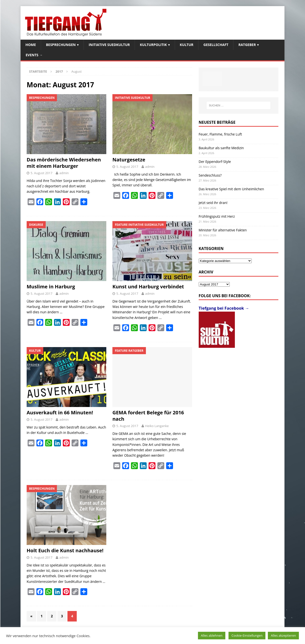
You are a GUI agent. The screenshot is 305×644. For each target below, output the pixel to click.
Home (31, 45)
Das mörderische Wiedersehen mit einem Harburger (64, 163)
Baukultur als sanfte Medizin (221, 148)
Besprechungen (61, 45)
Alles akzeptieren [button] (283, 635)
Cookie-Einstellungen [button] (247, 635)
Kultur (187, 45)
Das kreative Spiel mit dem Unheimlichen (231, 189)
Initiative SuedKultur (109, 45)
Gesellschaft (216, 45)
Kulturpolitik (153, 45)
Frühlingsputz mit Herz (217, 216)
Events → (34, 55)
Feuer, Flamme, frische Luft (220, 134)
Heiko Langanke (157, 426)
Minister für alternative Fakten (223, 230)
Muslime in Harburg (51, 287)
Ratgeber (247, 45)
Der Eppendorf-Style (215, 162)
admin (64, 173)
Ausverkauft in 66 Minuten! (60, 412)
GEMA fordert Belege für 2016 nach (148, 416)
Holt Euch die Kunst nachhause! (65, 550)
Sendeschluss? (210, 175)
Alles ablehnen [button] (212, 635)
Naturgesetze (129, 160)
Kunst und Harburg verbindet (148, 287)
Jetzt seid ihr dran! (213, 203)
